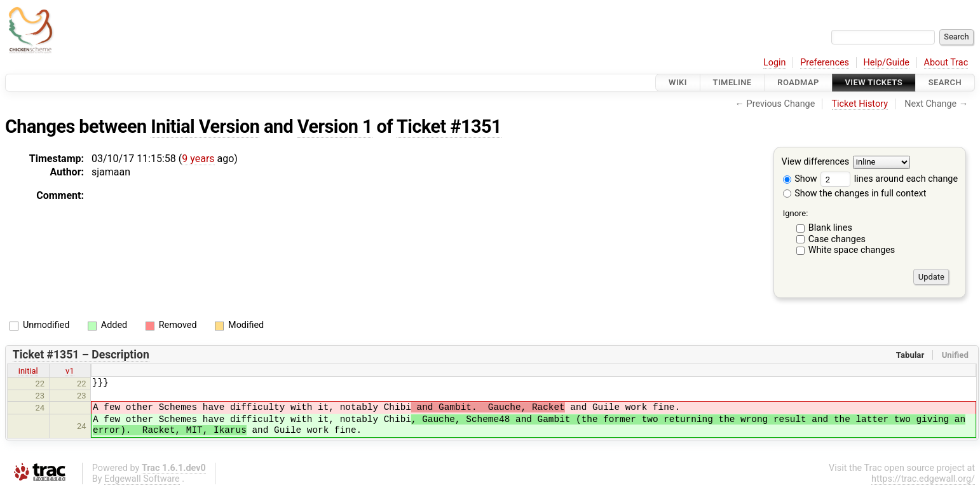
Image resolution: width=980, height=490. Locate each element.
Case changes (837, 239)
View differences (816, 162)
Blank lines (830, 228)
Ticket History (860, 104)
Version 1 (335, 126)
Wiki (678, 82)
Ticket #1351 (449, 126)
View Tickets (874, 82)
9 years (198, 159)
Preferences (825, 63)
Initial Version (205, 126)
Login (775, 63)
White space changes (852, 250)
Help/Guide (887, 63)
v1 (70, 371)
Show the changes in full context (855, 194)
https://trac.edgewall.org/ (923, 479)
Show (800, 179)
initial (28, 371)
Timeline (732, 82)
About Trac (946, 63)
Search (945, 82)
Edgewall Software (142, 479)
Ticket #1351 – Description (81, 355)
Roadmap (798, 82)
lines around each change (889, 179)
